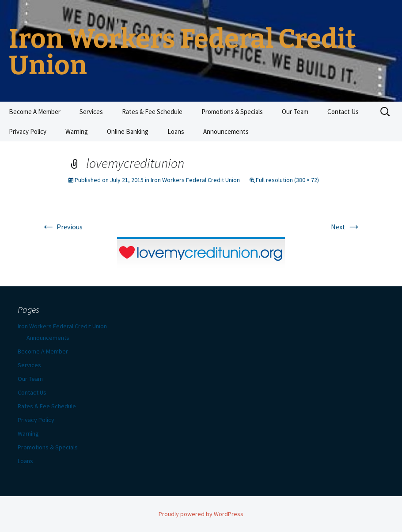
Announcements (226, 131)
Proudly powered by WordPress (201, 514)
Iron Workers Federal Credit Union (195, 180)
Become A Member (35, 112)
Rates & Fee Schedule (152, 112)
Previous (62, 227)
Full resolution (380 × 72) (287, 180)
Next (346, 227)
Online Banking (128, 131)
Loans (176, 131)
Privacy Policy (28, 131)
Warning (77, 131)
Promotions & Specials (232, 112)
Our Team (295, 112)
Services (91, 112)
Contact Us (343, 112)
